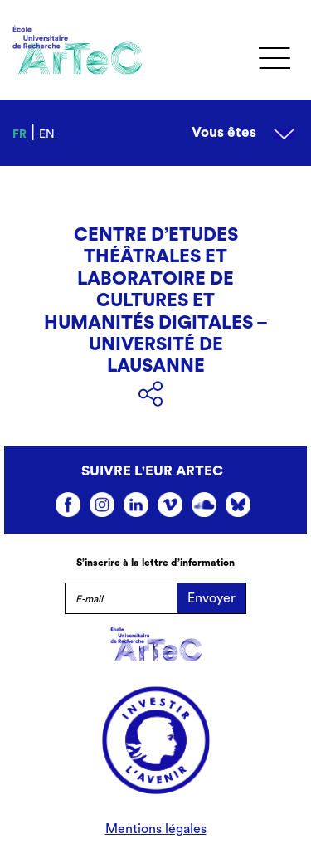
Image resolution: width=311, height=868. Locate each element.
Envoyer (211, 598)
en (47, 134)
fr (19, 134)
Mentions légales (156, 829)
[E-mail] (121, 598)
